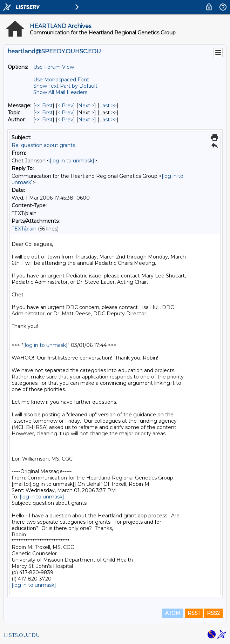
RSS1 (194, 613)
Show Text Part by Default (65, 86)
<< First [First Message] (44, 106)
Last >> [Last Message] (108, 106)
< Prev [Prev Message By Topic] (65, 113)
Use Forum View (54, 67)
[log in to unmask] (72, 161)
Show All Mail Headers (60, 92)
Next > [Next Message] (86, 106)
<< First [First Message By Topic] (44, 113)
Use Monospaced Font (61, 80)
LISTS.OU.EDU (22, 635)
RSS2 (213, 613)
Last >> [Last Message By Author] (108, 120)
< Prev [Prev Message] (65, 106)
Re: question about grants (43, 145)
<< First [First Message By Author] (44, 120)
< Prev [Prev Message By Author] (65, 120)
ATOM (173, 613)
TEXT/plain (24, 229)
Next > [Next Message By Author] (86, 120)
